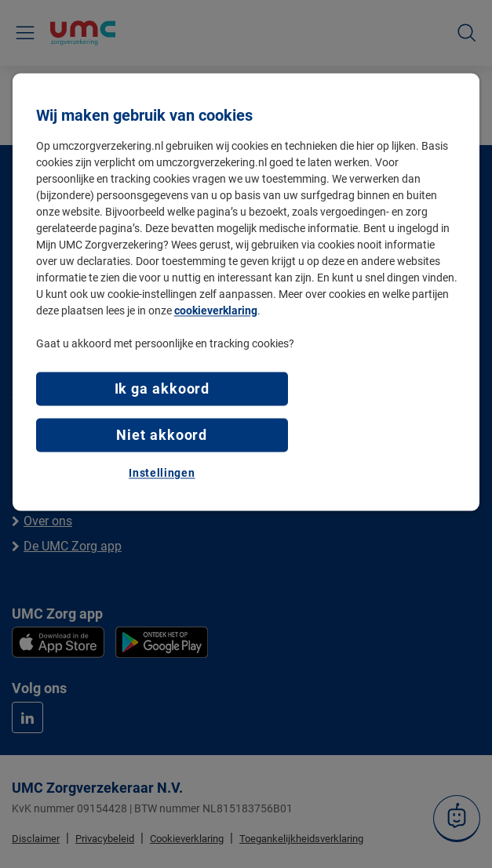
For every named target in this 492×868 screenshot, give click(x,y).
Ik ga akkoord (162, 389)
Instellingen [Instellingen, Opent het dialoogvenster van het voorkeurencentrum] (162, 474)
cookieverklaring (216, 311)
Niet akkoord (162, 436)
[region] (246, 292)
